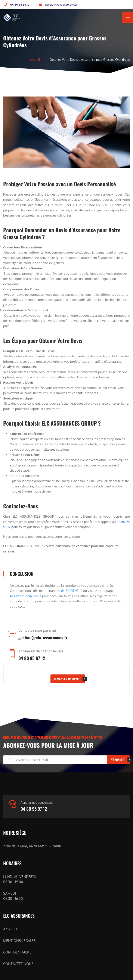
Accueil (35, 60)
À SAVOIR (11, 929)
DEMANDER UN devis (67, 679)
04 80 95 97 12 (20, 4)
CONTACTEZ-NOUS (18, 964)
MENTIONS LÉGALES (19, 941)
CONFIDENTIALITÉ (17, 952)
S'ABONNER (117, 760)
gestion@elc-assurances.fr (63, 4)
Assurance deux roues (26, 596)
